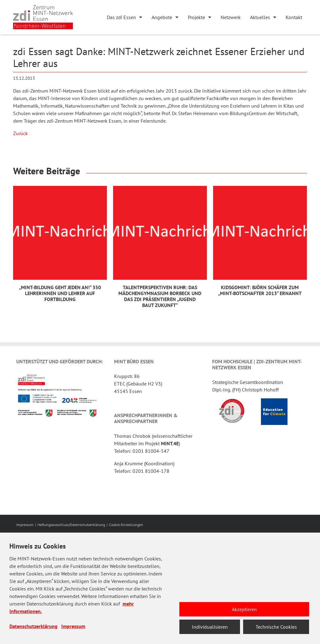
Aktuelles (260, 17)
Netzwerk (231, 17)
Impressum (25, 525)
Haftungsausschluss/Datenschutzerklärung (71, 525)
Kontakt (294, 17)
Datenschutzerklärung (33, 626)
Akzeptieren (244, 609)
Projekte (196, 17)
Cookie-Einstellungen (126, 525)
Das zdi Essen (121, 17)
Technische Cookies (276, 627)
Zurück (20, 133)
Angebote (162, 17)
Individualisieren (210, 627)
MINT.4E (170, 443)
